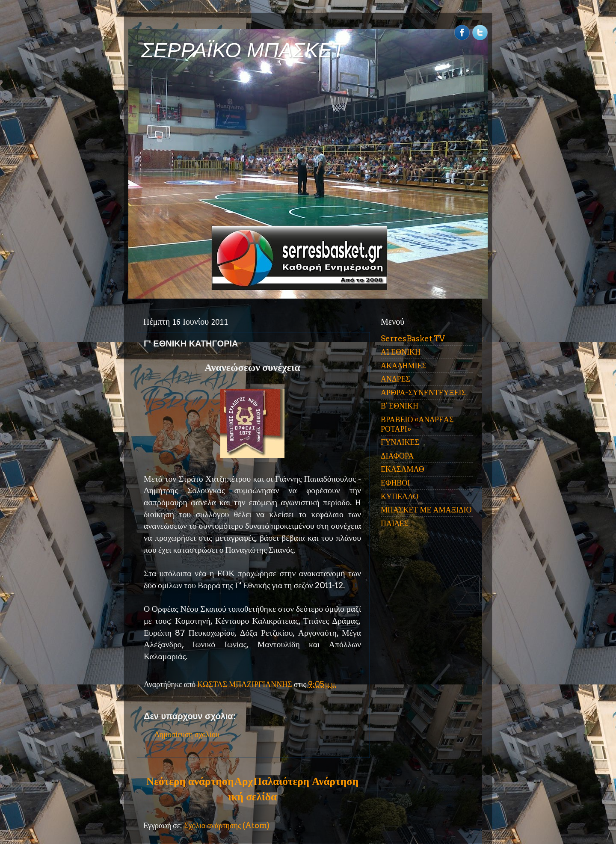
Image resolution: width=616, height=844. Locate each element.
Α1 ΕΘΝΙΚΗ (401, 352)
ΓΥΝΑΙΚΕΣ (400, 442)
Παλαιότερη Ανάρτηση (306, 781)
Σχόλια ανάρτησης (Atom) (227, 825)
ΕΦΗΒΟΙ (395, 483)
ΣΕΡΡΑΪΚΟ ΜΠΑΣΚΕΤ (243, 50)
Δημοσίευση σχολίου (187, 734)
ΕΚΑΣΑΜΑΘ (403, 469)
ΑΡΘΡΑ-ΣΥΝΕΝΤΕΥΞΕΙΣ (423, 392)
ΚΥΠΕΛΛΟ (400, 496)
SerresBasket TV (413, 339)
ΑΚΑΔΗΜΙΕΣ (404, 366)
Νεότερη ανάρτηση (190, 781)
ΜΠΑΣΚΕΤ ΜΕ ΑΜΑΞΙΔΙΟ (426, 510)
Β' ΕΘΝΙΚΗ (400, 406)
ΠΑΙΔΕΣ (395, 523)
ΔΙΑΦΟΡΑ (397, 456)
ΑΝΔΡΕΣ (395, 379)
